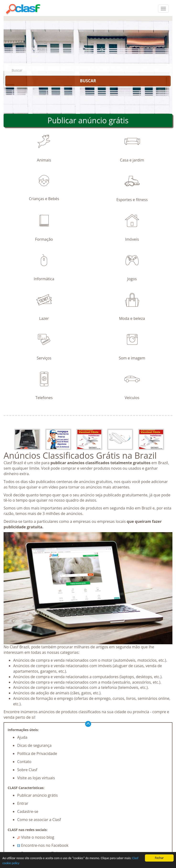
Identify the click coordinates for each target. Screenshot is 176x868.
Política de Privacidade (37, 754)
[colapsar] (163, 9)
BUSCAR (88, 81)
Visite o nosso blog (36, 837)
